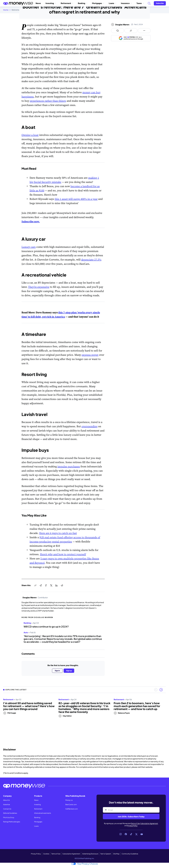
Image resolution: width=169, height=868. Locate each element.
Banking (83, 3)
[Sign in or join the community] (160, 3)
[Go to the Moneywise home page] (18, 3)
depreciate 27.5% (91, 260)
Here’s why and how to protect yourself (63, 554)
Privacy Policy (132, 826)
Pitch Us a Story (9, 817)
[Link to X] (136, 834)
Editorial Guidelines (10, 813)
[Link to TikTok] (131, 834)
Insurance (126, 3)
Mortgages (98, 3)
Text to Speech (106, 854)
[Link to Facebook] (126, 834)
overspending (89, 426)
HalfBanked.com (72, 809)
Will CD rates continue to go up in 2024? (46, 627)
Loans (112, 3)
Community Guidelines (130, 854)
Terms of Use (135, 823)
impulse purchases (69, 466)
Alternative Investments (43, 813)
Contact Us (7, 809)
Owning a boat (30, 135)
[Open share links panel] (131, 31)
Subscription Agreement (149, 823)
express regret (90, 355)
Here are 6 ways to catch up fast (58, 533)
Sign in (57, 671)
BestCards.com (71, 804)
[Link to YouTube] (142, 834)
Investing (51, 3)
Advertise (7, 804)
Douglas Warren (30, 597)
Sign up (69, 671)
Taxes (140, 3)
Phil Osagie (12, 713)
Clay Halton (67, 716)
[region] (84, 717)
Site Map (116, 854)
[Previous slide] (156, 690)
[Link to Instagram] (121, 834)
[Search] (149, 3)
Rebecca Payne (124, 713)
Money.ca (69, 800)
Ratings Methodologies (12, 822)
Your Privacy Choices (85, 864)
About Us (6, 800)
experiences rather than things (48, 101)
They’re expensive (39, 287)
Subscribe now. (31, 221)
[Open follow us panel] (144, 31)
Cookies (46, 854)
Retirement (67, 3)
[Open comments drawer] (118, 31)
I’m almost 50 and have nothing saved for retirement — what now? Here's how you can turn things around (29, 706)
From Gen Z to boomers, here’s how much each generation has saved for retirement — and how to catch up (137, 706)
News (38, 3)
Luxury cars (29, 247)
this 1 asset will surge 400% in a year (76, 199)
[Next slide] (161, 690)
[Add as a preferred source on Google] (131, 38)
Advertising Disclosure (90, 854)
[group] (84, 717)
